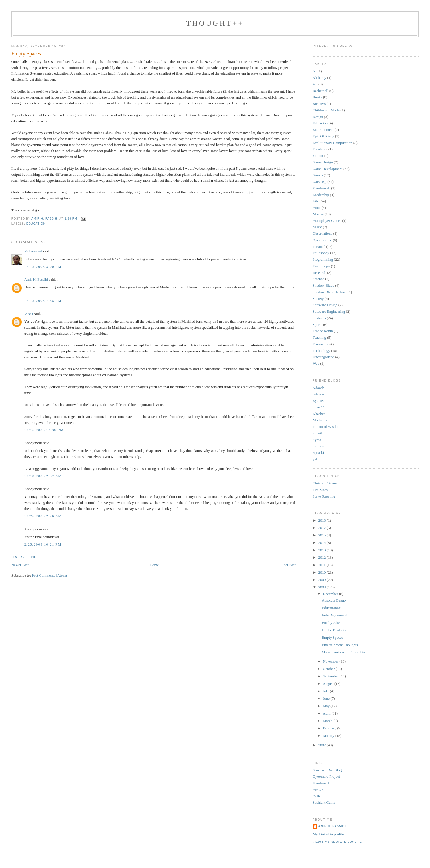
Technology (321, 351)
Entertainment (323, 130)
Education (36, 224)
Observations (323, 233)
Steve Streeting (324, 496)
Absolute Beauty (334, 600)
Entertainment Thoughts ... (342, 645)
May (327, 706)
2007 (323, 745)
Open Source (322, 240)
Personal (319, 247)
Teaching (319, 337)
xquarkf (318, 453)
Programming (323, 259)
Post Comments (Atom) (49, 575)
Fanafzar (319, 149)
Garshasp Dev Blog (327, 770)
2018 (323, 520)
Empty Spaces (332, 637)
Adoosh (318, 388)
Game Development (328, 169)
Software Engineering (329, 311)
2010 (323, 572)
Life (316, 201)
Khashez (319, 414)
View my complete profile (337, 842)
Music (317, 227)
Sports (317, 325)
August (329, 684)
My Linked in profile (328, 834)
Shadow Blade (323, 285)
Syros (317, 440)
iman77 (318, 407)
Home (154, 565)
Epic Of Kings (323, 136)
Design (318, 117)
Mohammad (33, 251)
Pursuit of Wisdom (327, 427)
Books (317, 97)
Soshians (319, 318)
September (331, 676)
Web (316, 363)
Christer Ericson (325, 483)
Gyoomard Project (326, 776)
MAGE (318, 790)
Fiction (318, 156)
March (328, 721)
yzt (315, 459)
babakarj (319, 394)
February (330, 728)
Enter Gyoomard (334, 615)
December (331, 594)
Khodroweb (321, 188)
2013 (323, 550)
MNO (29, 314)
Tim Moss (320, 490)
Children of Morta (326, 110)
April (327, 713)
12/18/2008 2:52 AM (43, 476)
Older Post (288, 565)
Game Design (323, 162)
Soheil (317, 433)
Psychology (321, 266)
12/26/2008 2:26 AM (43, 516)
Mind (317, 208)
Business (319, 104)
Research (320, 273)
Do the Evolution (335, 630)
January (329, 736)
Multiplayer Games (327, 221)
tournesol (320, 446)
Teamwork (321, 344)
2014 (323, 543)
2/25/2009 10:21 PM (43, 544)
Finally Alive (332, 623)
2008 (323, 587)
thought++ (215, 23)
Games (318, 175)
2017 (323, 528)
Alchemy (320, 78)
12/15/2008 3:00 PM (43, 267)
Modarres (320, 420)
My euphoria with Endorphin (343, 652)
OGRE (318, 796)
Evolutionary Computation (333, 143)
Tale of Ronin (323, 331)
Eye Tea (319, 401)
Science (318, 279)
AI (315, 71)
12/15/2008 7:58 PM (43, 301)
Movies (318, 214)
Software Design (325, 305)
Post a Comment (24, 557)
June (327, 698)
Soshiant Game (324, 802)
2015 (323, 535)
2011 (323, 565)
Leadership (321, 195)
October (329, 669)
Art (315, 84)
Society (318, 299)
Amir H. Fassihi (36, 279)
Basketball (321, 91)
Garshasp (320, 182)
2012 (323, 557)
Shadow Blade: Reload (330, 292)
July (326, 691)
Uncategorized (324, 357)
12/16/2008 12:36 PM (44, 430)
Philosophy (321, 253)
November (331, 661)
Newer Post (20, 565)
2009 (323, 580)
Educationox (331, 608)
